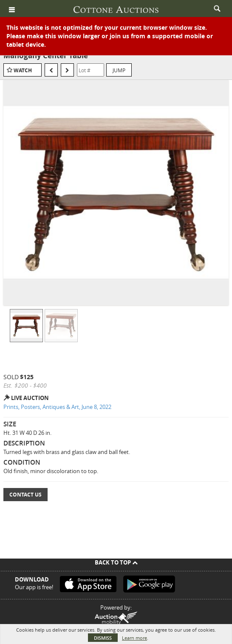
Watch (23, 70)
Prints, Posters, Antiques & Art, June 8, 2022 (57, 407)
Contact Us (25, 495)
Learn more (134, 638)
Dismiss (103, 638)
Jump (119, 70)
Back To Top (116, 562)
